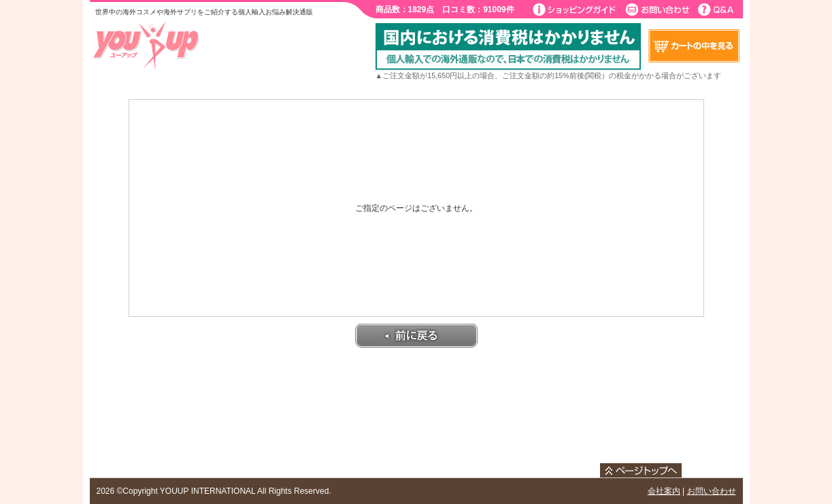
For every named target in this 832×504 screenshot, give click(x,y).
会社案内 (664, 491)
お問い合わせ (712, 491)
